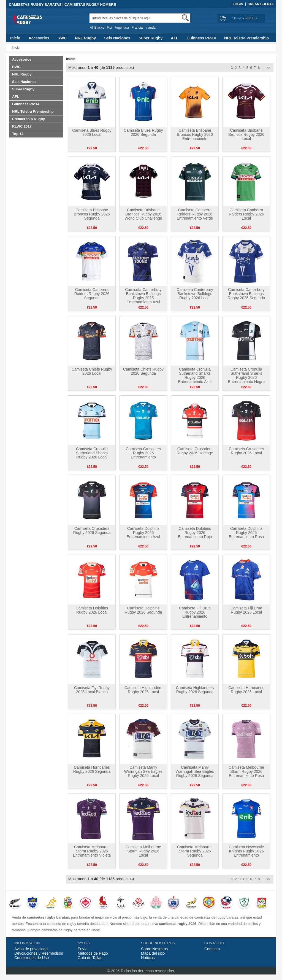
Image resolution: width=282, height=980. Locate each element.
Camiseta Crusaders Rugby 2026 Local (246, 451)
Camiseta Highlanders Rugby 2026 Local (143, 690)
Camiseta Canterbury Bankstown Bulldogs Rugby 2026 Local (195, 294)
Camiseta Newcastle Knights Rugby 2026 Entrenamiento (246, 851)
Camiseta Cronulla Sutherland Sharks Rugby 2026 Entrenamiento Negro (246, 375)
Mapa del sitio (153, 953)
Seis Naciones (117, 38)
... (262, 68)
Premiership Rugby (29, 119)
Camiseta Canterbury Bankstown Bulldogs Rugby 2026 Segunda (246, 294)
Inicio (15, 38)
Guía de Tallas (90, 958)
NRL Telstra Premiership (246, 38)
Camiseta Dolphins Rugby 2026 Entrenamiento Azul (143, 533)
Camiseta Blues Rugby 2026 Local (92, 132)
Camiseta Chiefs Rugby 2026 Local (92, 371)
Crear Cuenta (261, 4)
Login (238, 4)
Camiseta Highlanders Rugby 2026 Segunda (195, 690)
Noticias (148, 958)
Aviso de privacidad (31, 949)
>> (268, 68)
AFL (174, 38)
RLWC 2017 (22, 126)
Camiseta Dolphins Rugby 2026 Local (92, 610)
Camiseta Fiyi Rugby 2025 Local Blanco (92, 690)
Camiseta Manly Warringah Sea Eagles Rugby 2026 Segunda (195, 771)
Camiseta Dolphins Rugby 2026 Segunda (143, 610)
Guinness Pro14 (201, 38)
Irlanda (151, 28)
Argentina (122, 28)
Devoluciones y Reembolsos (39, 953)
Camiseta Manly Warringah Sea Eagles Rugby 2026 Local (143, 771)
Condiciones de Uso (32, 958)
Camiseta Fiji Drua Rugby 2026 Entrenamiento (195, 612)
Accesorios (39, 38)
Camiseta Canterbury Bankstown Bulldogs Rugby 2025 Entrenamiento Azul (143, 296)
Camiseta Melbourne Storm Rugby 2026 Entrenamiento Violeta (92, 851)
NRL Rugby (85, 38)
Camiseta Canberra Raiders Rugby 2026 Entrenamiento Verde (195, 214)
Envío (83, 949)
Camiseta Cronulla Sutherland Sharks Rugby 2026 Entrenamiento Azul (195, 375)
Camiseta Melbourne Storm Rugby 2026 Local (143, 851)
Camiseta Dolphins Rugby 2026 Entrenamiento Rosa (246, 533)
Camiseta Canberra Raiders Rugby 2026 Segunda (92, 294)
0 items (238, 18)
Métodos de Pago (93, 953)
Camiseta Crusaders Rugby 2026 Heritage (195, 451)
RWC (62, 38)
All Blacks (97, 28)
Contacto (212, 949)
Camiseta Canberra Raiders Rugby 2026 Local (246, 214)
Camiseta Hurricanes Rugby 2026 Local (246, 690)
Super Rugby (151, 38)
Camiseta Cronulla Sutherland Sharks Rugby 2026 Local (92, 453)
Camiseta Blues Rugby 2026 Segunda (143, 132)
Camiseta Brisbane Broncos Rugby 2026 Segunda (92, 214)
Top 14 (18, 134)
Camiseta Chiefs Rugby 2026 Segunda (143, 371)
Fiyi (109, 28)
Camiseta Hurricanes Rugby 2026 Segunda (92, 769)
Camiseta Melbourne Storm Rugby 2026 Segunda (195, 851)
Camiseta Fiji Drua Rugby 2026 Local (246, 610)
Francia (137, 28)
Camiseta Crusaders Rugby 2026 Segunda (92, 531)
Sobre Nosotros (154, 949)
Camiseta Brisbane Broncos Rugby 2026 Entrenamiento (195, 134)
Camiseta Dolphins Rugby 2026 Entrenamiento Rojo (195, 533)
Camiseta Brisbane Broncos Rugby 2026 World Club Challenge (143, 214)
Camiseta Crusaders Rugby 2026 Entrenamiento (143, 453)
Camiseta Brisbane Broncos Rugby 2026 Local (246, 134)
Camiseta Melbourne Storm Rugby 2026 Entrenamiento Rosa (246, 771)
